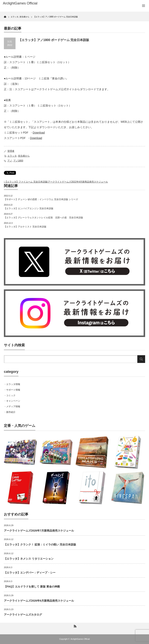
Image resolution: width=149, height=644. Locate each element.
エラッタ (12, 156)
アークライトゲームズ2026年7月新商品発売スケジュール (39, 531)
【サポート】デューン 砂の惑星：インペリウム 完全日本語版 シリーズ (41, 199)
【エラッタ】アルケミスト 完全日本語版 (25, 227)
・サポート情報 (12, 390)
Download (39, 133)
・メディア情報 (12, 406)
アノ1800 (18, 161)
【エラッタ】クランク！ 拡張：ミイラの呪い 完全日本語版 (40, 545)
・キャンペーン (12, 401)
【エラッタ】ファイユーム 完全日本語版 (26, 182)
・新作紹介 (10, 412)
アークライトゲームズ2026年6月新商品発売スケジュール (39, 601)
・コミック (10, 395)
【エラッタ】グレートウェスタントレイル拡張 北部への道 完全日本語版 (43, 218)
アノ (10, 161)
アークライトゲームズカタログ (23, 615)
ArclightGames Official (80, 639)
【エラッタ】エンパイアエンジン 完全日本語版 (29, 208)
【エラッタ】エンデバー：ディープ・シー (30, 573)
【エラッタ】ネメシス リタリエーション (29, 559)
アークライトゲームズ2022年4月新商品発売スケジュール (78, 182)
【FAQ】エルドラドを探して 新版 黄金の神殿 (32, 587)
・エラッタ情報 (12, 384)
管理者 (11, 151)
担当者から (24, 156)
